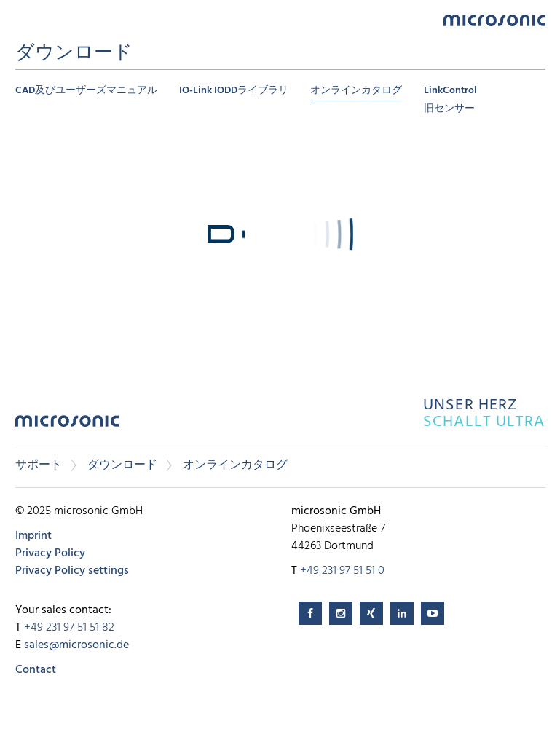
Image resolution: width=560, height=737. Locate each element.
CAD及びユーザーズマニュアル (86, 91)
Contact (36, 670)
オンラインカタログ (356, 91)
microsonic (67, 425)
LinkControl (450, 91)
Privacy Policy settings (72, 571)
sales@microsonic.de (76, 645)
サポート (39, 465)
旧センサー (449, 109)
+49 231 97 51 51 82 (69, 628)
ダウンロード (122, 465)
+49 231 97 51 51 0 (342, 571)
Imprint (33, 536)
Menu (23, 19)
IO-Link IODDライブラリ (234, 91)
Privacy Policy (50, 553)
